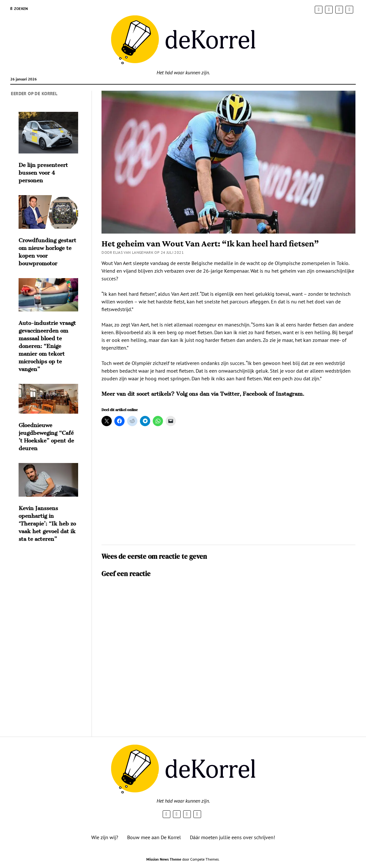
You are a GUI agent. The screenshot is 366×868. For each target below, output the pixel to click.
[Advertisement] (229, 488)
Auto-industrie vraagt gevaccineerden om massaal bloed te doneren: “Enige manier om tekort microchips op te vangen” (47, 346)
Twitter (230, 394)
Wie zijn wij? (105, 837)
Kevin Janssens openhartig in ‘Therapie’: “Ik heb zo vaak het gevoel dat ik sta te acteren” (47, 524)
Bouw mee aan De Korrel (154, 837)
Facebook (255, 394)
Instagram (289, 394)
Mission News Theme (164, 859)
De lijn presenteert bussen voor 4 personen (43, 173)
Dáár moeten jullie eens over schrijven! (232, 837)
